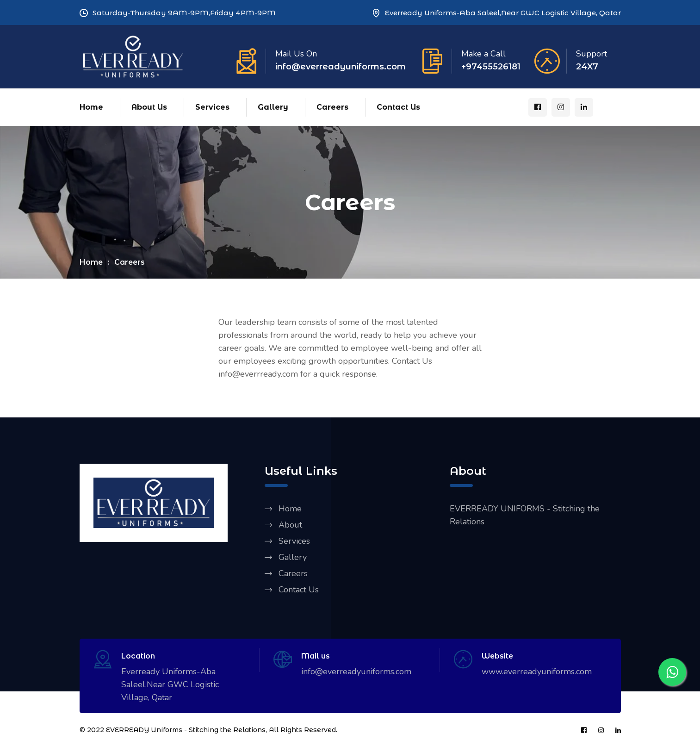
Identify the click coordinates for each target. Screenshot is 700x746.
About (290, 525)
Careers (332, 107)
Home (91, 107)
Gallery (273, 107)
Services (212, 107)
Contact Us (398, 107)
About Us (149, 107)
